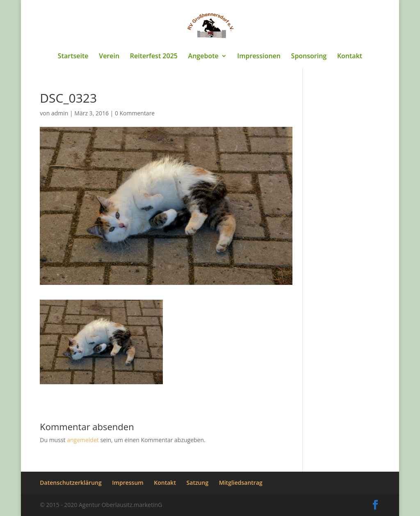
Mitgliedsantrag (241, 483)
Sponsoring (309, 57)
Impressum (128, 483)
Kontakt (350, 57)
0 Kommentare (135, 113)
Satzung (198, 483)
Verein (109, 57)
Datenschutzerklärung (71, 483)
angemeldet (83, 440)
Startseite (73, 57)
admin (60, 113)
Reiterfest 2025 (154, 57)
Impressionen (259, 57)
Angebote (203, 57)
